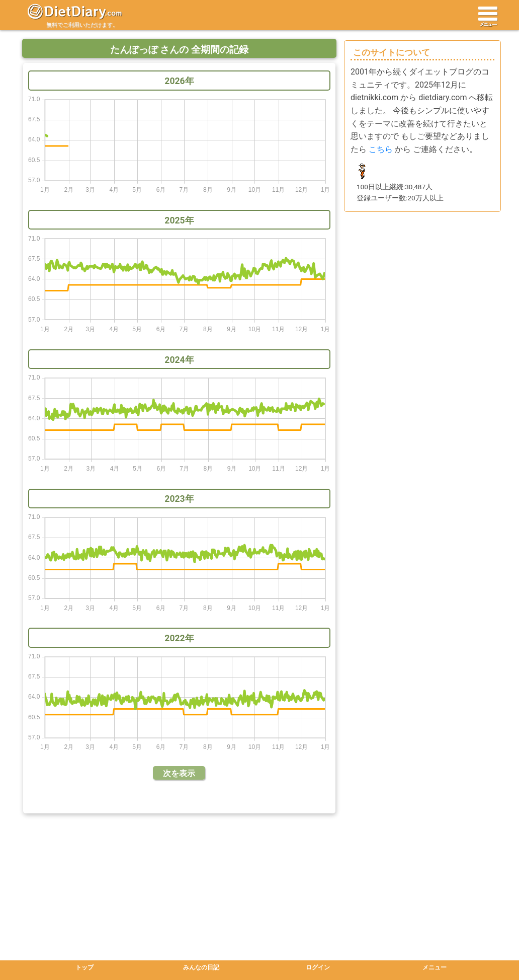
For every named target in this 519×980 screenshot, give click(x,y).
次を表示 (179, 773)
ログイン (318, 967)
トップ (84, 967)
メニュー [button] (435, 967)
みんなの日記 (201, 967)
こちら (381, 149)
